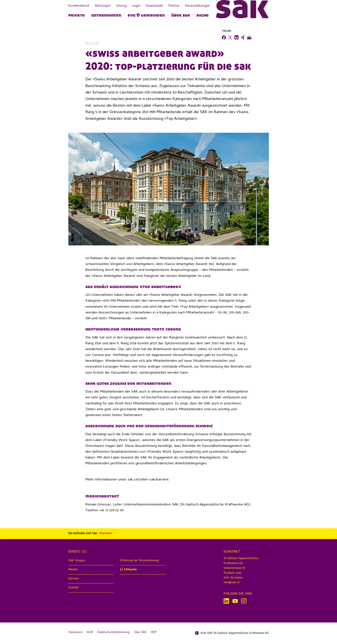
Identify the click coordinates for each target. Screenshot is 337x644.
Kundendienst (79, 6)
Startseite (105, 534)
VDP (154, 632)
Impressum (75, 632)
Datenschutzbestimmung (113, 632)
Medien (73, 570)
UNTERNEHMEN (106, 15)
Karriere (74, 579)
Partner (174, 6)
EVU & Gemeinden (146, 15)
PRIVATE (77, 15)
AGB (90, 632)
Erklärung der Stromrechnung (140, 561)
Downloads (154, 6)
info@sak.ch (232, 583)
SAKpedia (130, 570)
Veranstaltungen (197, 6)
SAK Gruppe (77, 561)
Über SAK (181, 15)
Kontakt (74, 588)
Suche (203, 15)
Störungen (103, 6)
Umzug (121, 6)
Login (136, 6)
